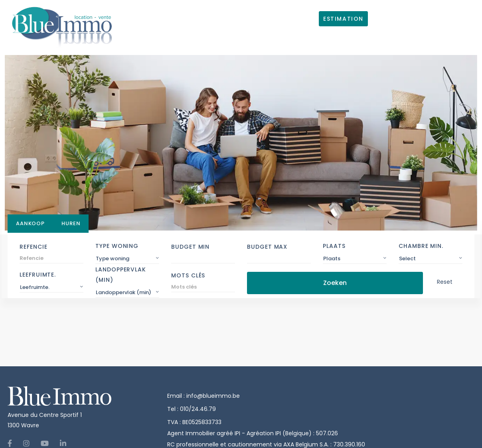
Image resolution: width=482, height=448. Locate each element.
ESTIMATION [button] (343, 19)
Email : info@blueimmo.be (203, 396)
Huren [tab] (71, 223)
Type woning (117, 246)
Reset (445, 282)
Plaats (334, 246)
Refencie (33, 247)
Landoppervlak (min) (121, 275)
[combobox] (127, 259)
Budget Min (190, 247)
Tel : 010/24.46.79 (192, 409)
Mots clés (188, 275)
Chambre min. (421, 246)
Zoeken (335, 283)
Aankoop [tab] (30, 223)
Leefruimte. (38, 275)
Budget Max (267, 247)
